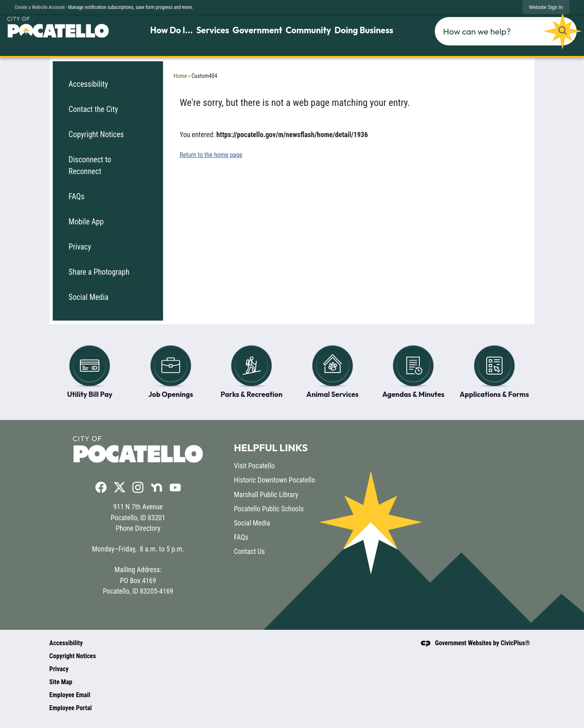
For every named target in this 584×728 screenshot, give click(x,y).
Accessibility (88, 84)
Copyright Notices (96, 135)
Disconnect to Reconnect (90, 166)
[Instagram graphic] (138, 487)
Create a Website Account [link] (40, 7)
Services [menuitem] (213, 30)
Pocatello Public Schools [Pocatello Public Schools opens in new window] (269, 509)
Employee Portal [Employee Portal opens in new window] (71, 708)
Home (180, 76)
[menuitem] (108, 84)
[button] (563, 31)
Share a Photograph (99, 272)
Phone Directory (138, 528)
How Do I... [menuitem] (171, 30)
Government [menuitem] (257, 30)
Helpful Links (271, 447)
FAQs (76, 197)
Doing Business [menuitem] (364, 30)
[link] (546, 7)
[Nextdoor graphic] (157, 487)
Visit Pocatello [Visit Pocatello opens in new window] (254, 466)
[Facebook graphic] (101, 487)
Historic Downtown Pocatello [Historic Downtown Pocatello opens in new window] (275, 480)
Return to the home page (211, 155)
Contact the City (93, 109)
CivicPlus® (515, 643)
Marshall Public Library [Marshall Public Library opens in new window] (266, 495)
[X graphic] (120, 487)
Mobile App (86, 222)
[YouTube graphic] (175, 487)
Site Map (61, 682)
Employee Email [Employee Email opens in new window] (70, 695)
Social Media (88, 297)
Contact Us (249, 551)
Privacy (80, 247)
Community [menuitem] (308, 30)
